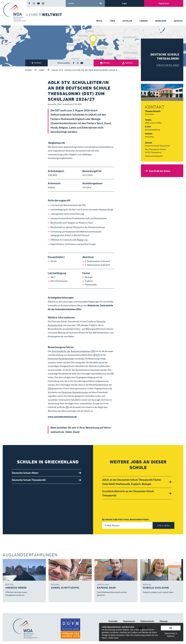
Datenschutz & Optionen (171, 635)
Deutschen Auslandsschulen (61, 359)
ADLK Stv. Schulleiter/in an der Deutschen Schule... (86, 70)
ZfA (93, 351)
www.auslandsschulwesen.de (62, 417)
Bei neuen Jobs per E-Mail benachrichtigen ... (126, 520)
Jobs (42, 70)
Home (29, 70)
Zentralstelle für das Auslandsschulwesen (71, 351)
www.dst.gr (150, 137)
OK (171, 628)
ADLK (96, 355)
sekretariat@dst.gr (153, 130)
